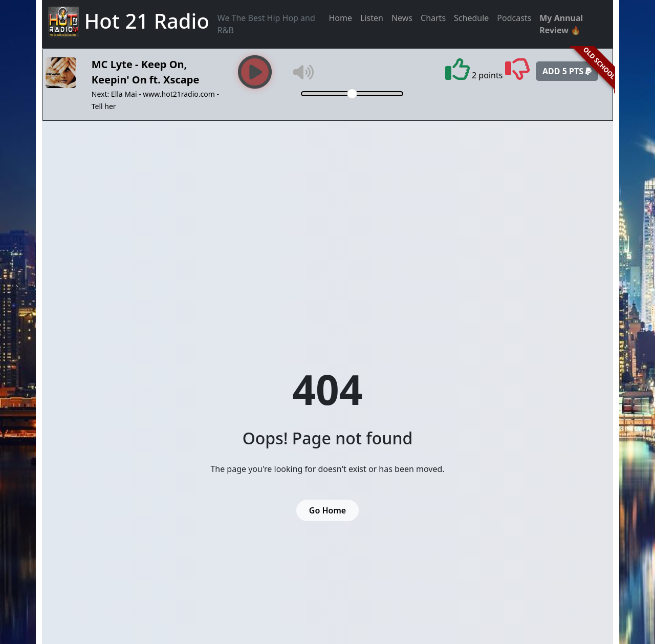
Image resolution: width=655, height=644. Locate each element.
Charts (433, 18)
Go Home (327, 510)
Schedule (471, 18)
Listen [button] (372, 18)
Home (341, 18)
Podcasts (514, 18)
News (402, 18)
